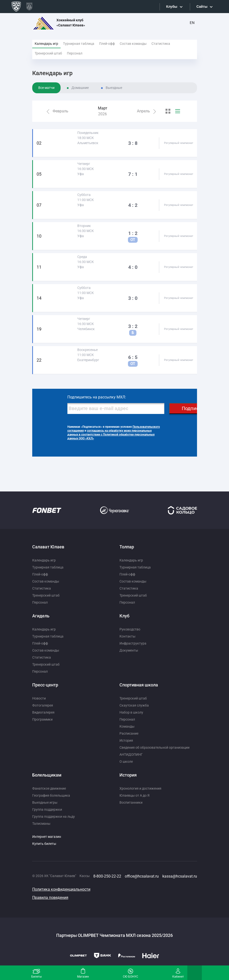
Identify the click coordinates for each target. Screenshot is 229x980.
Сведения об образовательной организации (154, 747)
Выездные (114, 88)
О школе (126, 762)
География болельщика (51, 795)
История (126, 740)
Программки (42, 719)
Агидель (41, 616)
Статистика (161, 44)
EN (192, 23)
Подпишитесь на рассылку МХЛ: (97, 397)
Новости (39, 698)
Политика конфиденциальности (61, 889)
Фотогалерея (43, 705)
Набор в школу (131, 712)
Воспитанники (131, 802)
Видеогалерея (43, 712)
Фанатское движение (49, 788)
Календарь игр (46, 44)
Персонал (75, 53)
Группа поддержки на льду (54, 817)
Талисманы (41, 824)
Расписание (129, 733)
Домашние (80, 88)
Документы (129, 650)
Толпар (127, 547)
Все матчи (46, 88)
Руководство (130, 629)
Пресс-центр (45, 685)
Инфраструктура (133, 643)
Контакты (127, 636)
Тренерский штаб (48, 53)
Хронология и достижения (140, 788)
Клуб (124, 616)
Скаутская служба (134, 705)
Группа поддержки (47, 809)
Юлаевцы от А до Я (134, 795)
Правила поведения (50, 898)
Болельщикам (47, 775)
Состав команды (133, 44)
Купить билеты (44, 844)
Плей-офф (107, 44)
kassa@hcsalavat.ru (180, 876)
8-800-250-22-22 (107, 876)
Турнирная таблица (79, 44)
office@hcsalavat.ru (142, 876)
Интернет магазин (47, 837)
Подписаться (197, 408)
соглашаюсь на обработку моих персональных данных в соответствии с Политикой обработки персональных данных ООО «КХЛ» (111, 435)
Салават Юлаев (48, 547)
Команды (127, 726)
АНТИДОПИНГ (131, 754)
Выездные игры (45, 802)
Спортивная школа (139, 685)
